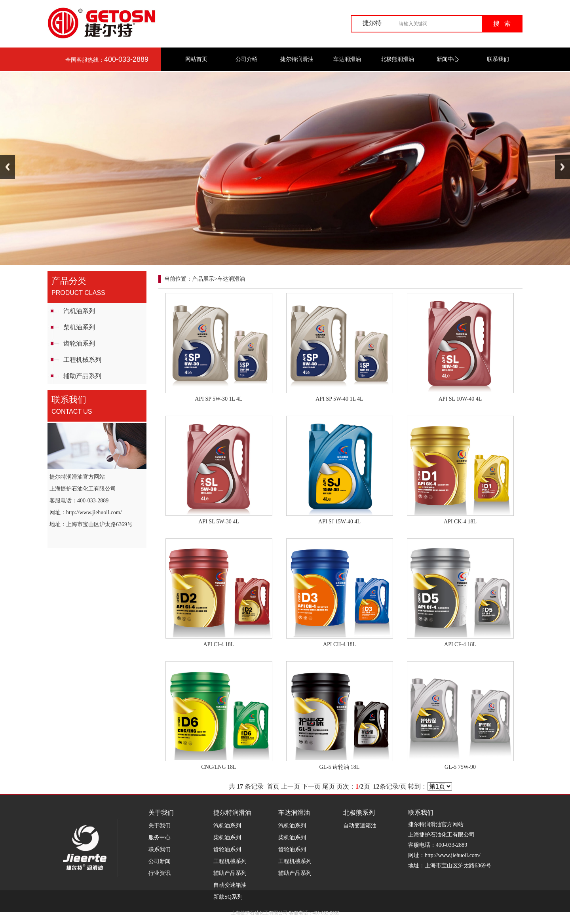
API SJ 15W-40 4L (339, 522)
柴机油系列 (79, 327)
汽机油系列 (79, 311)
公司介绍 (247, 59)
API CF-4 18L (460, 644)
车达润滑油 (347, 59)
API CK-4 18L (460, 522)
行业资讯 (160, 873)
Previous (8, 167)
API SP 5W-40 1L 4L (339, 399)
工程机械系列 (82, 360)
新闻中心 (448, 59)
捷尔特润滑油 (297, 59)
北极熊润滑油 (397, 59)
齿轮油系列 (79, 343)
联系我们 (498, 59)
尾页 (329, 786)
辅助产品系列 (82, 376)
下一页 (311, 786)
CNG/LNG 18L (218, 767)
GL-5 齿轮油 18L (340, 767)
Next (562, 167)
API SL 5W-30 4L (219, 522)
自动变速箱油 (230, 885)
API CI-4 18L (219, 644)
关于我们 (160, 826)
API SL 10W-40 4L (460, 399)
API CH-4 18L (339, 644)
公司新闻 (160, 861)
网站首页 (196, 59)
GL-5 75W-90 (460, 767)
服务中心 (160, 837)
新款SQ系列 (228, 897)
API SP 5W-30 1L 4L (218, 399)
